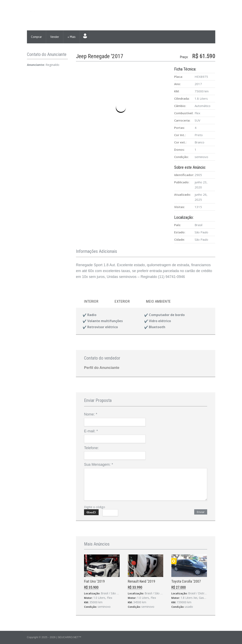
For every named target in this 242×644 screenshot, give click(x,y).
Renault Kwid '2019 (141, 581)
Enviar (201, 512)
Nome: (91, 414)
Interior (91, 301)
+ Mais (71, 37)
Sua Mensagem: (99, 465)
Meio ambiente (158, 301)
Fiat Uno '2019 (94, 581)
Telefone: (91, 448)
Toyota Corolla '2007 (186, 581)
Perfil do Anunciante (102, 368)
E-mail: (91, 431)
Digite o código (95, 507)
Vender (55, 37)
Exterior (122, 301)
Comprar (36, 37)
